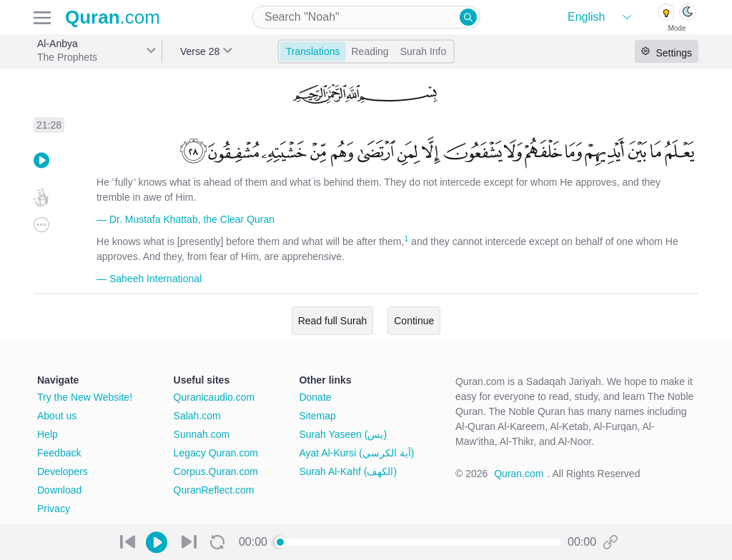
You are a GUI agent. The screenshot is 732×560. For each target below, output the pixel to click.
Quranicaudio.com (214, 397)
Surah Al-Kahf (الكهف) (348, 471)
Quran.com (519, 474)
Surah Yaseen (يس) (343, 434)
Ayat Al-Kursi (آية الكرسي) (356, 453)
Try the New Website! (85, 397)
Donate (315, 397)
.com (113, 17)
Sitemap (317, 416)
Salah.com (197, 416)
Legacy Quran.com (216, 453)
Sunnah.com (202, 434)
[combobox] (366, 17)
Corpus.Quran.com (216, 471)
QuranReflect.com (214, 490)
